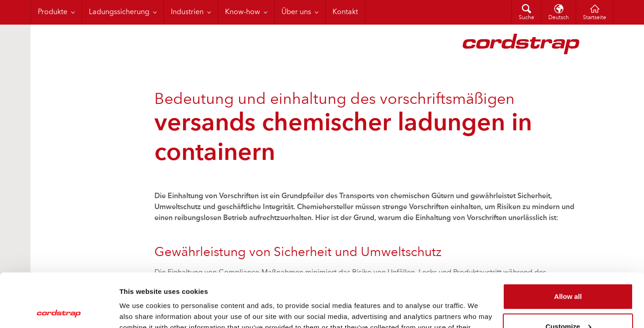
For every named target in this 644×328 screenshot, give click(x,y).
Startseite (595, 18)
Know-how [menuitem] (243, 12)
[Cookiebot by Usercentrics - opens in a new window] (59, 310)
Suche (526, 18)
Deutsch (559, 18)
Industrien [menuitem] (187, 12)
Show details (141, 310)
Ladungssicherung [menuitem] (119, 12)
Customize (568, 273)
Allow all (568, 243)
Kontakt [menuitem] (345, 12)
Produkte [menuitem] (53, 12)
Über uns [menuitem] (296, 12)
